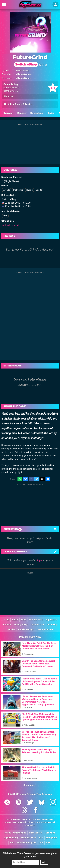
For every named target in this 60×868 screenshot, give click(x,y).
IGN (41, 838)
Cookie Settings (26, 629)
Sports (39, 190)
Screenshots (36, 113)
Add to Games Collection (18, 104)
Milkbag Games (23, 74)
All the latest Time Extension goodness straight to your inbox (30, 855)
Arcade (7, 190)
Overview (8, 113)
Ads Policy (52, 625)
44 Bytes (18, 822)
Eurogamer (51, 838)
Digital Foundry (11, 838)
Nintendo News (29, 838)
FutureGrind (30, 60)
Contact (7, 625)
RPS (48, 843)
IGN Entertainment (45, 819)
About (15, 620)
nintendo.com (10, 225)
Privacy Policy (21, 625)
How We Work (36, 620)
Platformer (18, 190)
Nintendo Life (19, 833)
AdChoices (28, 822)
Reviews (21, 113)
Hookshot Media (20, 819)
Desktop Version (45, 629)
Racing (29, 190)
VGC (12, 843)
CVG (41, 843)
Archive (11, 629)
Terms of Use (37, 625)
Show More (30, 785)
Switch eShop (22, 70)
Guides (51, 113)
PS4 (5, 216)
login (40, 560)
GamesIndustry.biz (27, 843)
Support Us (51, 620)
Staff (23, 620)
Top (6, 620)
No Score (9, 96)
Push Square (35, 833)
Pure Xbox (50, 833)
